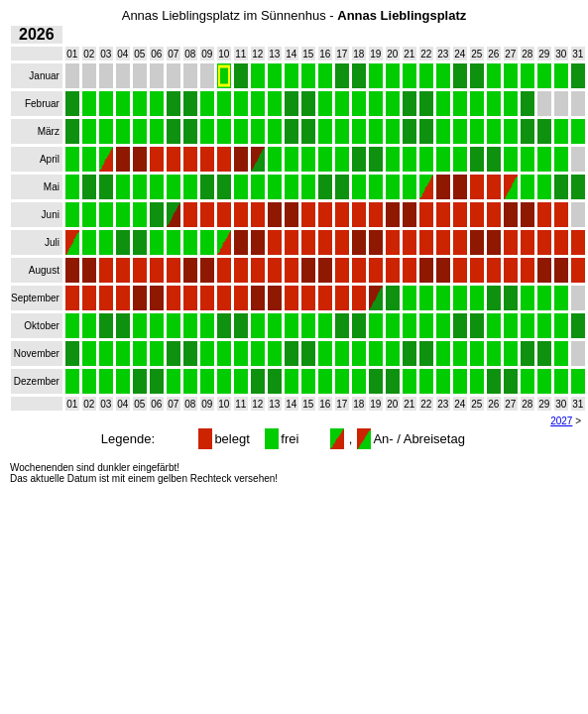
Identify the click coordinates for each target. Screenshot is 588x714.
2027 (561, 421)
